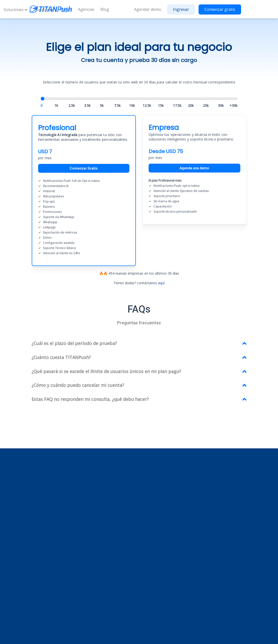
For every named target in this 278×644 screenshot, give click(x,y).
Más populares (113, 510)
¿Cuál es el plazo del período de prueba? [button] (74, 343)
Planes (66, 9)
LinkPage (108, 550)
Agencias (86, 9)
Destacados (111, 523)
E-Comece (161, 530)
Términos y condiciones (228, 636)
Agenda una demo (194, 168)
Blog (105, 9)
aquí (161, 283)
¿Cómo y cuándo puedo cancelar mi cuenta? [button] (78, 385)
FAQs (209, 498)
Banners (108, 537)
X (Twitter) (112, 599)
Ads (104, 490)
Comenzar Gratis (84, 168)
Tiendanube (162, 497)
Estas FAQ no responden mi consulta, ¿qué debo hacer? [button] (90, 399)
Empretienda (163, 510)
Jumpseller (161, 523)
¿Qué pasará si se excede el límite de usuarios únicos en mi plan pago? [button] (106, 371)
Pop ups (108, 530)
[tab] (139, 344)
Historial (108, 504)
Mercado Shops (165, 504)
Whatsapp (109, 543)
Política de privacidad (187, 636)
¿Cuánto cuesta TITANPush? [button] (61, 357)
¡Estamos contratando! (223, 505)
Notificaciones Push (117, 497)
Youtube (111, 592)
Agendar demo (148, 9)
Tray (156, 517)
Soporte (44, 10)
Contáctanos (215, 520)
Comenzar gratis (220, 9)
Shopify (159, 490)
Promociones (112, 556)
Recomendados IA (116, 517)
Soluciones (16, 10)
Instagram (112, 585)
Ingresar (181, 9)
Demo (209, 513)
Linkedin (110, 578)
